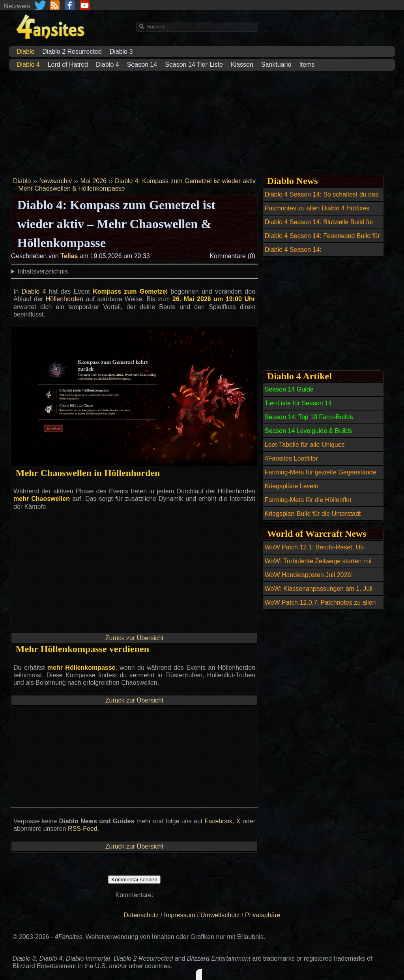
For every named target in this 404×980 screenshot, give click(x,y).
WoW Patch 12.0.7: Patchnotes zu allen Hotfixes (320, 607)
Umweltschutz (220, 915)
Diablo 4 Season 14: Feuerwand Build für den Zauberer (322, 240)
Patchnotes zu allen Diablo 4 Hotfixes (317, 208)
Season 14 (142, 65)
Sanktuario (276, 65)
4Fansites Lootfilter (291, 458)
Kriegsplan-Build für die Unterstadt (313, 514)
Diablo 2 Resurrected (72, 52)
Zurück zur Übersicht (135, 638)
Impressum (180, 915)
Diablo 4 (108, 65)
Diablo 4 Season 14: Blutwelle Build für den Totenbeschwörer (319, 227)
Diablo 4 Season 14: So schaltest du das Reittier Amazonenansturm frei (322, 199)
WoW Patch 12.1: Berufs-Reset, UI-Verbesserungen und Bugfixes (314, 552)
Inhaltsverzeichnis (43, 271)
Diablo (22, 181)
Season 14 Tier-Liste (194, 65)
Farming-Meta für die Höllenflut (308, 500)
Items (307, 65)
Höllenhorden (65, 299)
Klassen (242, 65)
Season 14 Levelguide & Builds (309, 431)
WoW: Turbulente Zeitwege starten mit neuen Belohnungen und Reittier (318, 566)
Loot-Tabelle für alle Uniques (305, 445)
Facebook (219, 821)
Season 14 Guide (289, 389)
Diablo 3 (121, 52)
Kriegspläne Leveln (292, 486)
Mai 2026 (93, 181)
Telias (69, 256)
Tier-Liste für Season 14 (298, 403)
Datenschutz (141, 915)
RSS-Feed (83, 829)
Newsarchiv (56, 181)
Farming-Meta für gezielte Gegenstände (321, 472)
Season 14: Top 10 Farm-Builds (309, 417)
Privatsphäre (263, 915)
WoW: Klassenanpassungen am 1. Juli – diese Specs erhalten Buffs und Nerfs (321, 593)
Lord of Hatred (68, 65)
